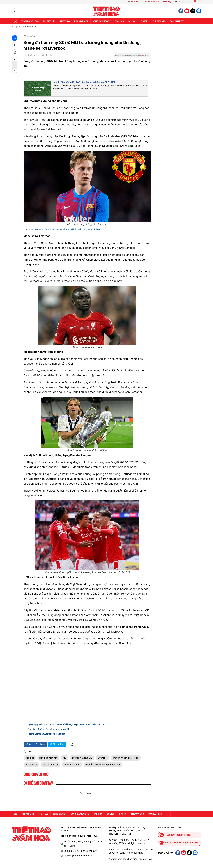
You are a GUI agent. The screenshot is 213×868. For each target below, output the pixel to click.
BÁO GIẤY (134, 2)
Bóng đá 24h (31, 27)
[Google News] (132, 56)
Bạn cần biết (177, 21)
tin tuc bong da (51, 765)
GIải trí (144, 21)
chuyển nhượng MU (82, 758)
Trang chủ (17, 27)
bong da (30, 758)
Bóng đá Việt (81, 21)
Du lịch (132, 21)
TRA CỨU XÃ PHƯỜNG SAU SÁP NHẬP (158, 2)
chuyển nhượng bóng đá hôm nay (103, 765)
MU (65, 758)
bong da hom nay (48, 758)
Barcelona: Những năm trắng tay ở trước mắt (48, 729)
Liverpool (102, 758)
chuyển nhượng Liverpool (126, 758)
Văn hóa (120, 21)
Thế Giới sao (159, 21)
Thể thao (65, 21)
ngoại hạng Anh (72, 765)
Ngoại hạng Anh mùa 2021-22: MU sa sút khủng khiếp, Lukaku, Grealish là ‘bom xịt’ (66, 229)
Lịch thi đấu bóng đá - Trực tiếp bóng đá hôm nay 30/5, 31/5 (84, 82)
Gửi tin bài (181, 2)
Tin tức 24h (49, 21)
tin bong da (31, 765)
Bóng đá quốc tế (102, 21)
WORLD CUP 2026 (30, 21)
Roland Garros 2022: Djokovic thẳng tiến (46, 734)
